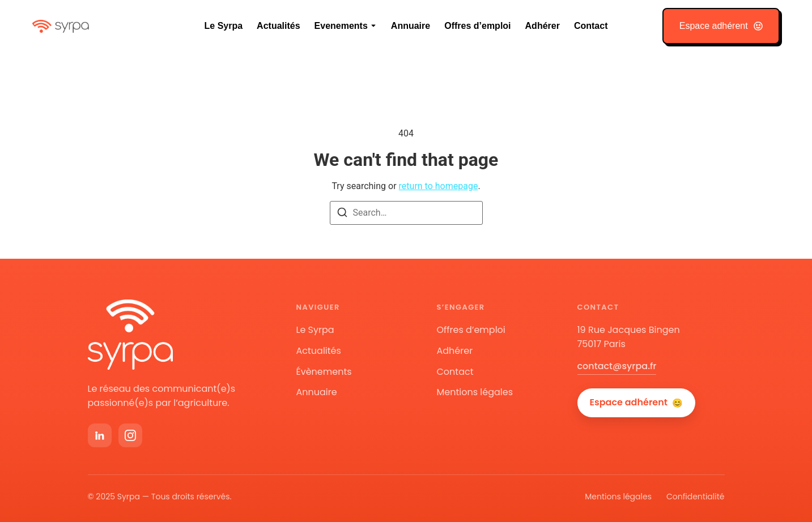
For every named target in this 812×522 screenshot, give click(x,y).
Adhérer (543, 26)
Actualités (278, 26)
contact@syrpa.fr (617, 366)
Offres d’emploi (477, 26)
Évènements (324, 372)
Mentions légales (475, 392)
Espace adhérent (637, 403)
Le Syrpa (224, 26)
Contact (591, 26)
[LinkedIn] (100, 435)
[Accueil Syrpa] (130, 334)
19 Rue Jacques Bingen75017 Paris (629, 337)
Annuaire (411, 26)
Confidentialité (696, 497)
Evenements (341, 26)
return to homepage (439, 186)
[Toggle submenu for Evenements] (372, 26)
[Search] (342, 214)
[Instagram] (130, 435)
